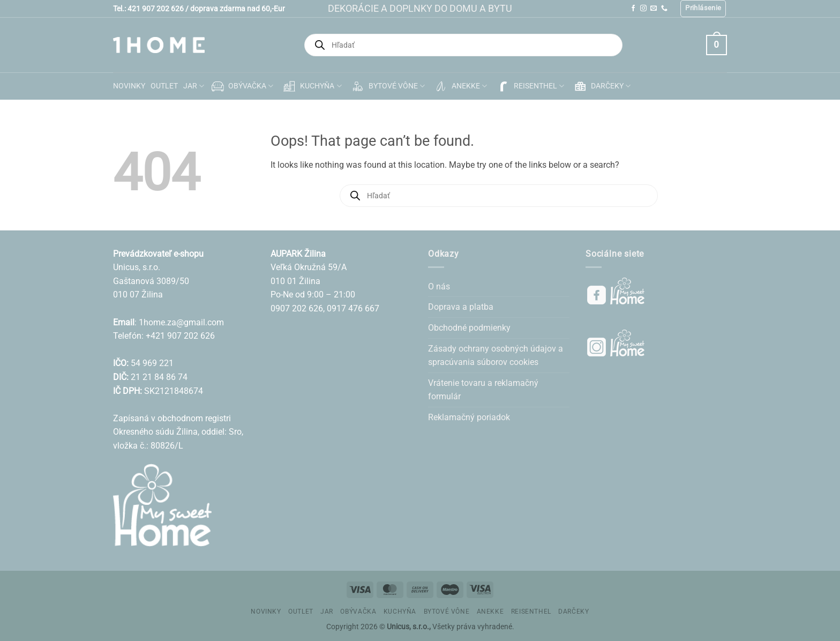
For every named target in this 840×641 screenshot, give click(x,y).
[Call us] (664, 9)
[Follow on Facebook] (633, 9)
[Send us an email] (654, 9)
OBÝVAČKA (241, 86)
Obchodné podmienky (469, 328)
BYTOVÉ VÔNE (387, 86)
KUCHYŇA (311, 86)
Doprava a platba (461, 307)
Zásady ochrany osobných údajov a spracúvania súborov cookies (496, 356)
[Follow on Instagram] (643, 9)
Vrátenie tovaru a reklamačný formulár (483, 390)
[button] (703, 9)
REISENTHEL (530, 86)
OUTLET (164, 86)
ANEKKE (460, 86)
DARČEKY (601, 86)
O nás (439, 286)
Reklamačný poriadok (469, 417)
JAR (194, 86)
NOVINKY (129, 86)
